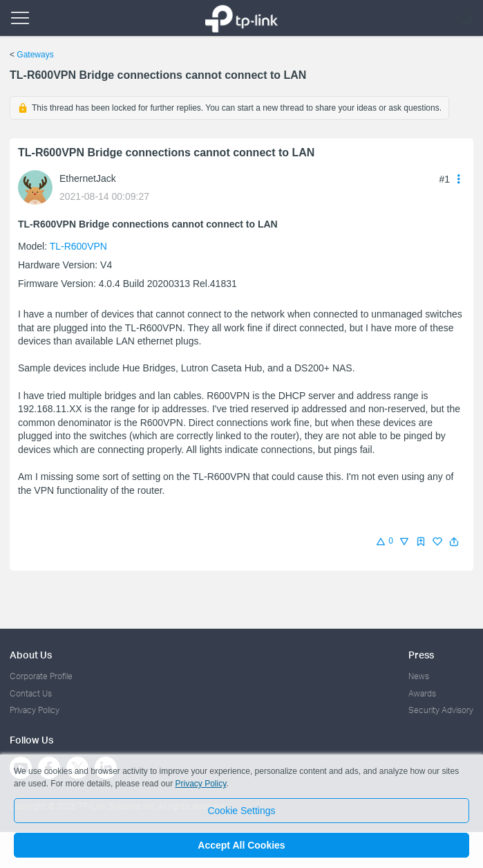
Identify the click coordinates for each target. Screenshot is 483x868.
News (419, 676)
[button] (454, 542)
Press (421, 655)
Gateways (35, 55)
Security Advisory (441, 710)
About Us (31, 655)
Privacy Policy (35, 710)
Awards (422, 693)
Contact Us (31, 693)
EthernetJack (88, 178)
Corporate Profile (41, 676)
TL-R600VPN (78, 246)
